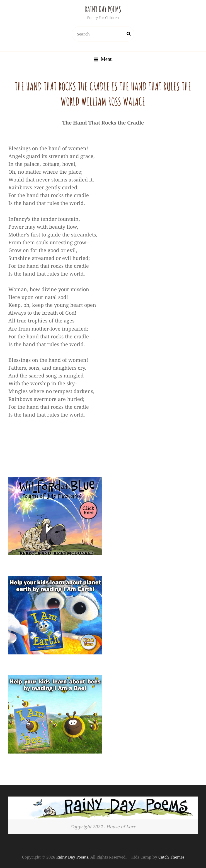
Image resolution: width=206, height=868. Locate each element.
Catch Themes (171, 857)
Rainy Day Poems (103, 9)
